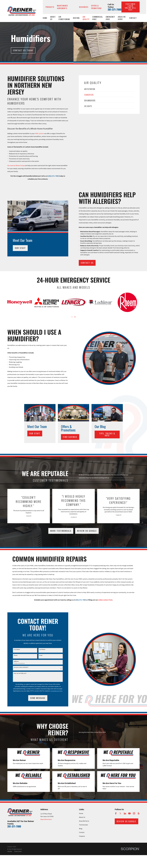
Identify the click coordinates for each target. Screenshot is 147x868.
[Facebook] (116, 813)
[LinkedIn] (125, 813)
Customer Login (131, 7)
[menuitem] (10, 851)
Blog (81, 829)
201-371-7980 (115, 9)
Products (50, 7)
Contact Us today (23, 50)
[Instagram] (134, 813)
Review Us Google (87, 531)
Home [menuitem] (45, 18)
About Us (82, 817)
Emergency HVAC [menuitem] (110, 18)
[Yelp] (139, 813)
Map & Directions (46, 819)
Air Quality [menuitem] (86, 18)
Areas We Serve (84, 821)
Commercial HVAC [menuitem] (98, 18)
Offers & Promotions (96, 7)
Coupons (82, 836)
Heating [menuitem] (76, 18)
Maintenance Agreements (63, 7)
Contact (82, 832)
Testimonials (83, 825)
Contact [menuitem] (133, 18)
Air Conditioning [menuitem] (64, 18)
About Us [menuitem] (53, 18)
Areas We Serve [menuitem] (122, 18)
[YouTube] (129, 813)
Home (81, 813)
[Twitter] (120, 813)
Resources (84, 7)
